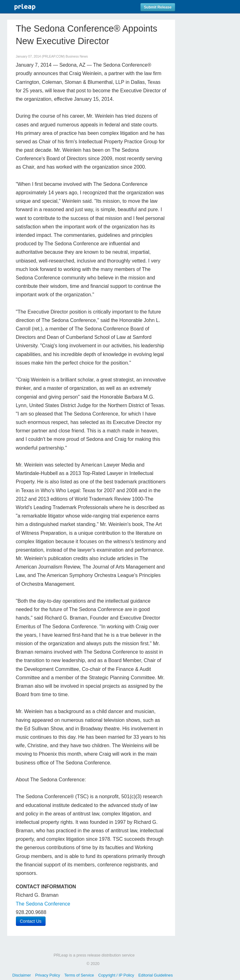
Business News (77, 56)
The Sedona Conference (43, 904)
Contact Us (31, 921)
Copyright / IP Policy (116, 975)
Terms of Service (79, 975)
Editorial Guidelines (155, 975)
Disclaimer (22, 975)
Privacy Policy (48, 975)
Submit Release (158, 7)
